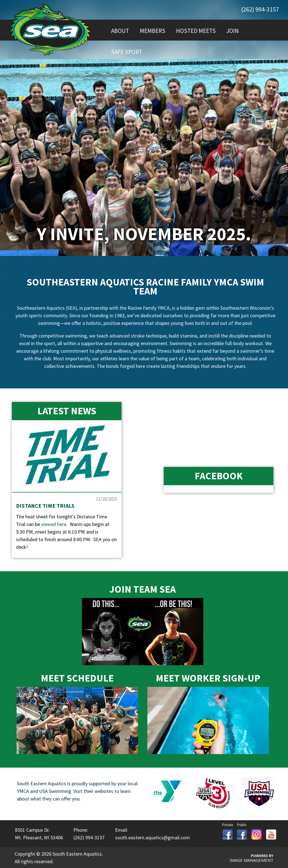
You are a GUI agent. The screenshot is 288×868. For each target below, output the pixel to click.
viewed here (54, 524)
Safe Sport (127, 52)
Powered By (262, 856)
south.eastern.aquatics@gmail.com (152, 837)
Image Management (251, 860)
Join (233, 31)
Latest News (67, 411)
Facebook (219, 476)
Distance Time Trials (45, 506)
